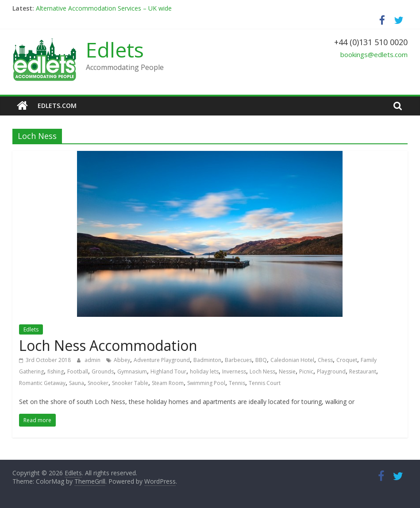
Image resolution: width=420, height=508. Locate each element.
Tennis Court (265, 383)
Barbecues (238, 360)
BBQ (261, 360)
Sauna (77, 383)
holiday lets (204, 371)
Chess (325, 360)
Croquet (347, 360)
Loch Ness (262, 371)
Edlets (115, 50)
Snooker (98, 383)
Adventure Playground (162, 360)
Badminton (207, 360)
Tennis (237, 383)
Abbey (122, 360)
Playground (331, 371)
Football (78, 371)
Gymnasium (132, 371)
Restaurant (363, 371)
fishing (56, 371)
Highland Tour (168, 371)
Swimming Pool (206, 383)
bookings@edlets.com (374, 54)
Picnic (306, 371)
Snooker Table (130, 383)
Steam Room (168, 383)
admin (93, 360)
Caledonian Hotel (292, 360)
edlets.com (57, 106)
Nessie (287, 371)
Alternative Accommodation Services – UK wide (104, 8)
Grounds (103, 371)
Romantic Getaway (42, 383)
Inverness (234, 371)
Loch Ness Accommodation (108, 345)
